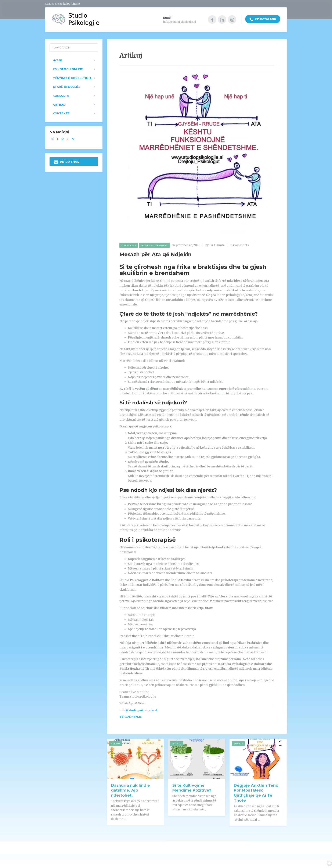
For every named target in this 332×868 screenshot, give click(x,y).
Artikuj (115, 743)
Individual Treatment (154, 245)
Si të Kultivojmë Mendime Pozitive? (192, 787)
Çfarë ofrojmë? (67, 86)
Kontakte (61, 113)
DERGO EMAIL (67, 161)
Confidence (129, 245)
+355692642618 (263, 20)
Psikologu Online (68, 69)
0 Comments (240, 245)
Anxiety (238, 743)
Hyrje (57, 60)
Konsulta (61, 95)
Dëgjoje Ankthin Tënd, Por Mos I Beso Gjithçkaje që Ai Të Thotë (257, 792)
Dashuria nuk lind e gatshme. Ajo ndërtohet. (130, 790)
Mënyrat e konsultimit (72, 77)
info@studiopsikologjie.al (138, 710)
